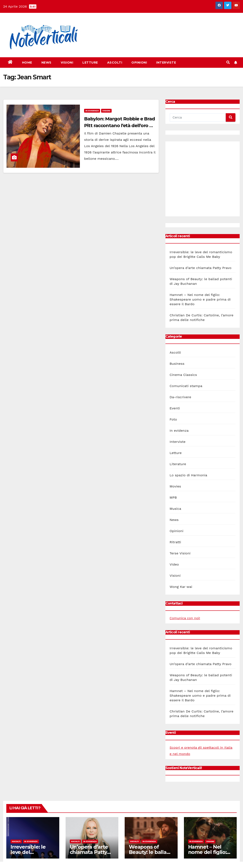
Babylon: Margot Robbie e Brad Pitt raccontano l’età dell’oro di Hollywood (119, 126)
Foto (173, 419)
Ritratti (175, 542)
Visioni (67, 63)
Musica (175, 509)
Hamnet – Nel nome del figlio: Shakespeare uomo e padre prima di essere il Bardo (200, 299)
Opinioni (139, 63)
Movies (175, 486)
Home (27, 63)
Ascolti (115, 63)
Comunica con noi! (185, 618)
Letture (90, 63)
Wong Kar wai (181, 587)
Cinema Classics (183, 375)
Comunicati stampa (186, 386)
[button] (228, 62)
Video (174, 564)
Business (177, 364)
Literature (178, 464)
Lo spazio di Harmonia (188, 475)
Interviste (166, 63)
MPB (173, 497)
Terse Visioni (180, 553)
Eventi (175, 408)
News (46, 63)
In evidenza (92, 111)
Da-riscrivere (180, 397)
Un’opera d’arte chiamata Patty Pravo (201, 268)
